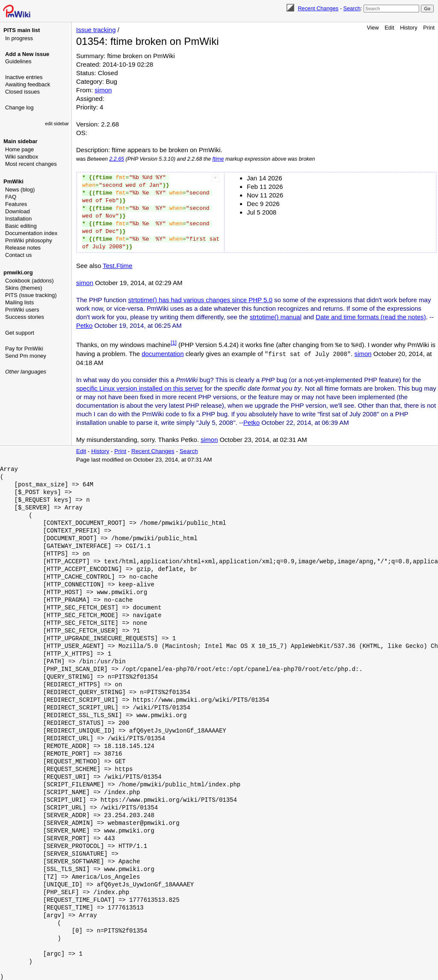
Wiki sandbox (22, 157)
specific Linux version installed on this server (139, 387)
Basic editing (21, 226)
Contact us (18, 255)
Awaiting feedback (28, 84)
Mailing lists (19, 302)
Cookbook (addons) (29, 281)
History (408, 28)
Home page (19, 149)
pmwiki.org (18, 272)
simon (103, 90)
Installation (18, 219)
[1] (174, 343)
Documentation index (31, 233)
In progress (19, 38)
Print (429, 28)
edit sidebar (57, 124)
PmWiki (13, 181)
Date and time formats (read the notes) (371, 317)
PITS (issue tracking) (31, 295)
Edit (389, 28)
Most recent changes (31, 164)
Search (352, 8)
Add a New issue (27, 54)
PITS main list (22, 30)
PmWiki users (22, 310)
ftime (218, 159)
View (373, 28)
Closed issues (22, 92)
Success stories (25, 317)
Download (18, 211)
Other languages (26, 372)
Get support (20, 333)
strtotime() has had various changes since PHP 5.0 (200, 300)
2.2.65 (117, 159)
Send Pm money (26, 356)
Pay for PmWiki (24, 349)
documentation (163, 353)
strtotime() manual (276, 317)
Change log (19, 107)
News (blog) (20, 190)
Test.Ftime (117, 266)
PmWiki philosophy (29, 240)
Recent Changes (318, 8)
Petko (84, 325)
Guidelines (18, 61)
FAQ (11, 197)
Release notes (23, 248)
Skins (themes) (24, 288)
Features (16, 204)
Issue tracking (96, 30)
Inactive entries (24, 77)
